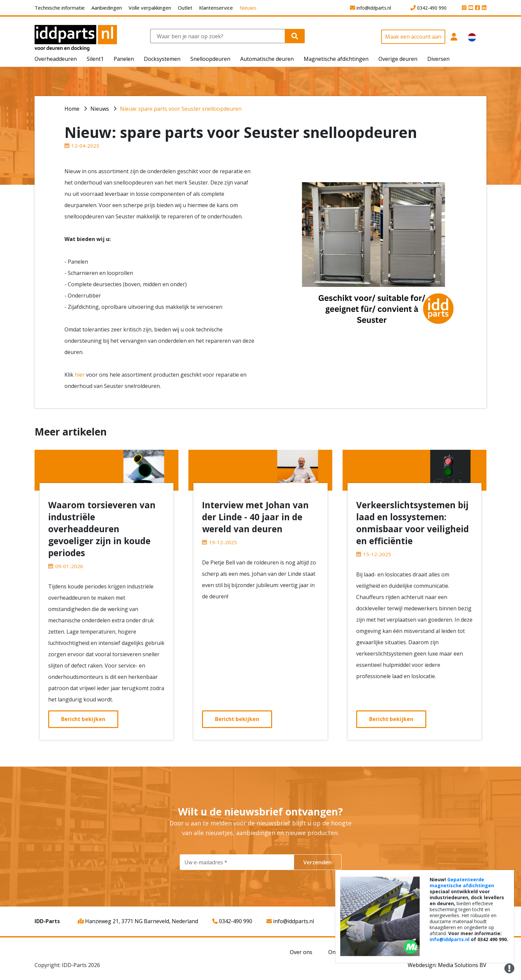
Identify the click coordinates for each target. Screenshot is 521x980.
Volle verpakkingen (150, 8)
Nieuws (248, 8)
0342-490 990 (232, 921)
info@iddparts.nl (290, 921)
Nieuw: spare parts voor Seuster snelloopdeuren (181, 109)
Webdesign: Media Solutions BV (447, 965)
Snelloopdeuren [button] (210, 59)
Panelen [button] (124, 59)
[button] (454, 40)
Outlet (185, 8)
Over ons (301, 952)
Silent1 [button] (95, 59)
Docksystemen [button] (162, 59)
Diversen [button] (438, 59)
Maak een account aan (413, 37)
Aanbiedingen (107, 8)
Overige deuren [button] (398, 59)
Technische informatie (60, 8)
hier (80, 375)
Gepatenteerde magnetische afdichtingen (462, 882)
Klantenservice (216, 8)
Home (72, 109)
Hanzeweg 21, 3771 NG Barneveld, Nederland (138, 921)
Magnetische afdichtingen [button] (336, 59)
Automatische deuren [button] (267, 59)
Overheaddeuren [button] (56, 59)
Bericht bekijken (83, 719)
